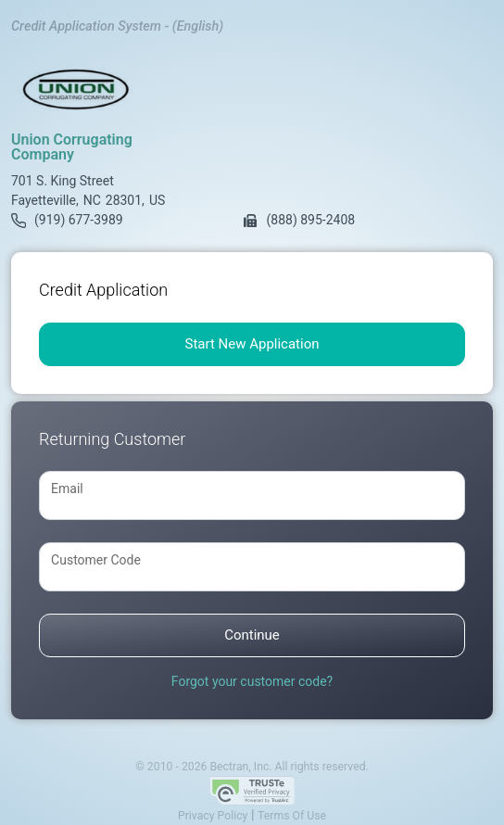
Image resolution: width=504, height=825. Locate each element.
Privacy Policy (213, 816)
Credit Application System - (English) (117, 26)
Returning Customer (112, 439)
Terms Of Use (292, 816)
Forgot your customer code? (252, 681)
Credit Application (103, 290)
